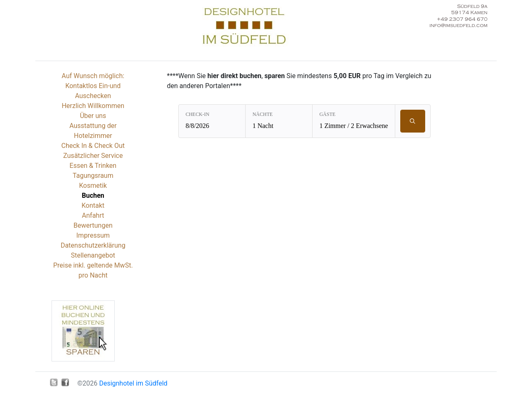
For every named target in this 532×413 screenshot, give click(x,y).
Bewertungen (93, 225)
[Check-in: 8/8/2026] (212, 121)
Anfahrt (93, 215)
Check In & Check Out (93, 146)
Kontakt (93, 205)
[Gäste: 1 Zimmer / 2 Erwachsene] (353, 121)
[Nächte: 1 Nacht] (279, 121)
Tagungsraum (93, 176)
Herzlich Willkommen (93, 106)
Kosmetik (93, 186)
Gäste (327, 114)
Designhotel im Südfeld (133, 383)
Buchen (93, 195)
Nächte (262, 114)
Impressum (93, 235)
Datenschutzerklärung (93, 245)
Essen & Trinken (93, 166)
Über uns (93, 116)
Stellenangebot (93, 255)
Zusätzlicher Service (93, 156)
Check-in (197, 114)
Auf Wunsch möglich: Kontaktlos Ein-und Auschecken (93, 86)
